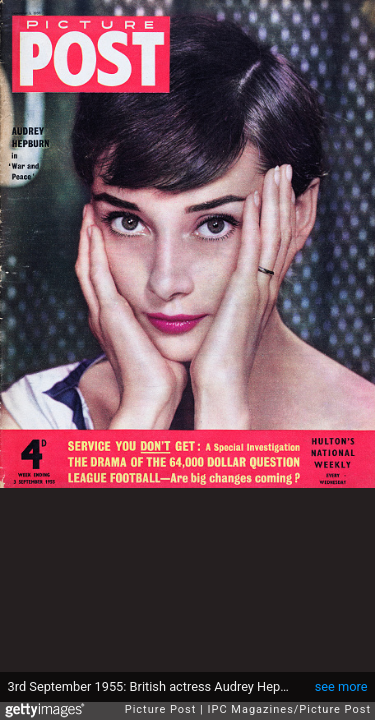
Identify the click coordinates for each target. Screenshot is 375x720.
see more (341, 686)
